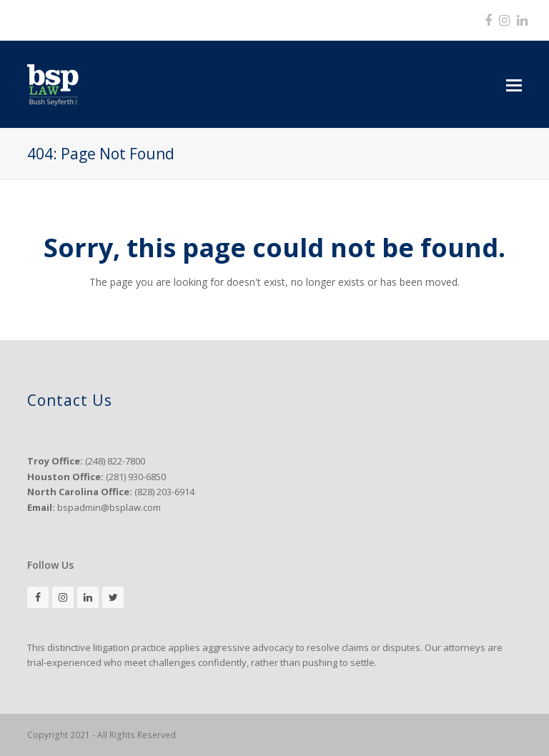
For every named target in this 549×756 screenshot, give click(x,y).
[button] (514, 84)
